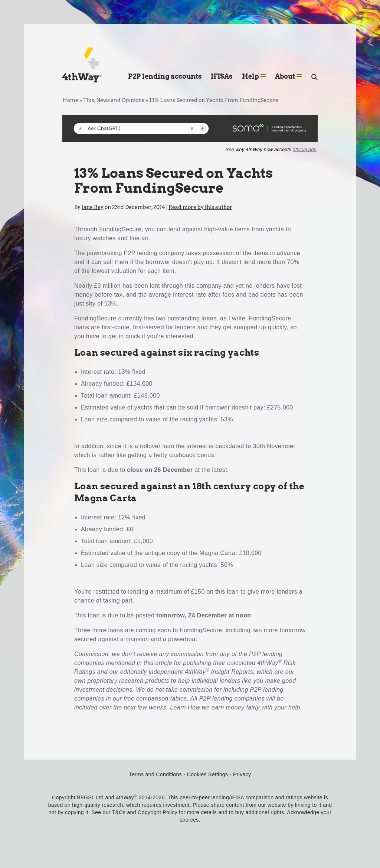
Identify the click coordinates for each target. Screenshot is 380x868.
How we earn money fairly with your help (243, 707)
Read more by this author (200, 207)
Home (70, 100)
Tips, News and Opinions (114, 100)
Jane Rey (93, 207)
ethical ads (305, 149)
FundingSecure (120, 229)
